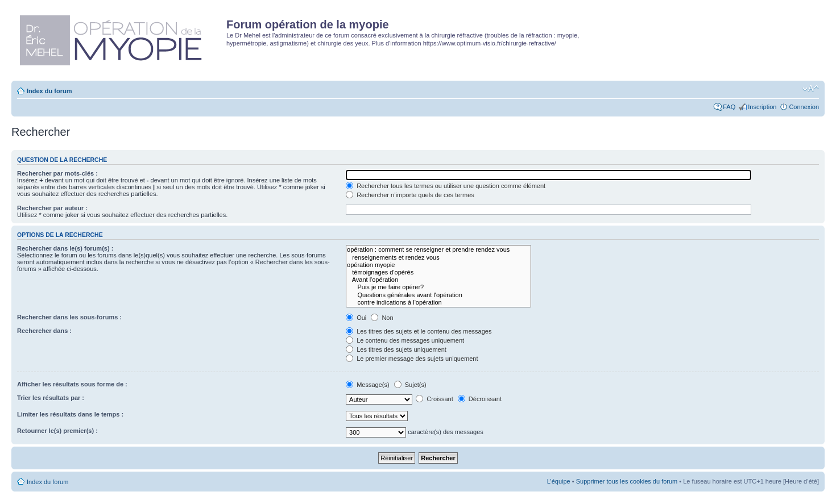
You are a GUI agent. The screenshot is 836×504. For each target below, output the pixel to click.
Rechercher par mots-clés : (57, 173)
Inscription (762, 107)
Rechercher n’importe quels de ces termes (410, 195)
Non (382, 318)
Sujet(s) (410, 385)
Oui (356, 318)
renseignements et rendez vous (438, 258)
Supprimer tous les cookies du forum (627, 481)
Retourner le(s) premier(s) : (57, 431)
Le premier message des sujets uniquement (412, 359)
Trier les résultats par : (51, 398)
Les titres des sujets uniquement (396, 349)
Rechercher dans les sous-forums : (69, 317)
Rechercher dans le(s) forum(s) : (65, 248)
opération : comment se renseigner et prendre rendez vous (438, 250)
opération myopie (438, 265)
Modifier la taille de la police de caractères (811, 89)
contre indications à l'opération (438, 303)
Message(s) (369, 385)
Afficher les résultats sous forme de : (72, 384)
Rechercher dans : (44, 331)
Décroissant (480, 399)
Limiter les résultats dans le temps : (70, 414)
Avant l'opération (438, 280)
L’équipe (559, 481)
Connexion (804, 107)
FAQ (729, 107)
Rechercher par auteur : (52, 208)
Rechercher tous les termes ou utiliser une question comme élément (446, 186)
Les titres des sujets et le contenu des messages (419, 331)
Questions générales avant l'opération (438, 295)
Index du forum (49, 91)
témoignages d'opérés (438, 272)
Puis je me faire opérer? (438, 287)
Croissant (434, 399)
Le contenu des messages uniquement (405, 340)
